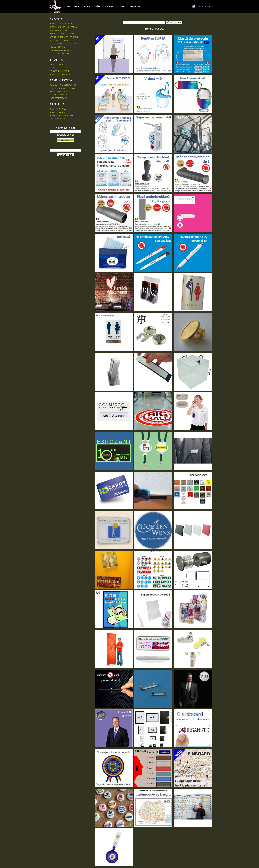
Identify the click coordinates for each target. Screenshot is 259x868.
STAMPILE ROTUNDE (58, 109)
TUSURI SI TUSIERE (57, 119)
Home (66, 6)
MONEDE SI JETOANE (58, 30)
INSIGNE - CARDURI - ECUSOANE (63, 88)
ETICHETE (54, 68)
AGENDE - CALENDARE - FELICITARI (64, 37)
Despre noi (135, 6)
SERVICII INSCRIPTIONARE (60, 54)
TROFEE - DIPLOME (57, 47)
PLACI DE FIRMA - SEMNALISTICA (63, 85)
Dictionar (108, 6)
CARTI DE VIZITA (56, 64)
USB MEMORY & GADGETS (60, 40)
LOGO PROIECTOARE (58, 98)
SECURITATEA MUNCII (58, 95)
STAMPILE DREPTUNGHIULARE (62, 116)
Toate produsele (82, 6)
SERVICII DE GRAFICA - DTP (61, 74)
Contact (121, 6)
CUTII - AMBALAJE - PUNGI (60, 50)
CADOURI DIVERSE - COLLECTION (63, 27)
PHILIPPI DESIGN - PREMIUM (61, 24)
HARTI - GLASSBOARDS (59, 92)
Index (97, 6)
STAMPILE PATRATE (57, 112)
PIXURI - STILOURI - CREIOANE (62, 34)
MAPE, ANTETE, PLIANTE (59, 71)
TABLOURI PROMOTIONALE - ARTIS (64, 44)
